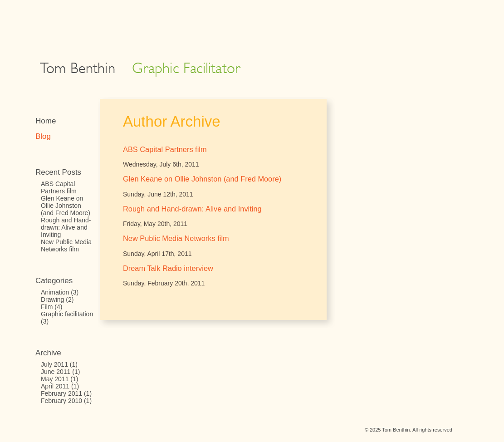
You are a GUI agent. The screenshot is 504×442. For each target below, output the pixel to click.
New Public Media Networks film (66, 246)
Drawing (52, 300)
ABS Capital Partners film (59, 187)
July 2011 (54, 364)
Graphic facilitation (67, 314)
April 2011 (55, 386)
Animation (55, 292)
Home (46, 121)
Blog (43, 136)
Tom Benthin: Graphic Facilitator (140, 70)
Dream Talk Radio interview (168, 268)
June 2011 (56, 372)
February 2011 (61, 393)
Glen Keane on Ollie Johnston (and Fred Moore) (66, 206)
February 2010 (61, 401)
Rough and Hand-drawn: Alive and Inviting (66, 227)
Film (47, 307)
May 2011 (55, 379)
